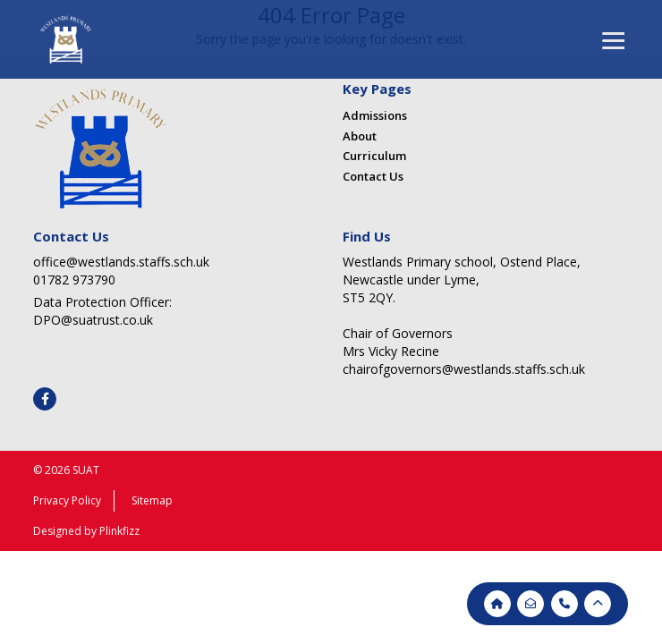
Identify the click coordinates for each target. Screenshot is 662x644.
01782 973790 (74, 280)
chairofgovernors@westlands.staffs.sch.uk (464, 369)
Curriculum (374, 156)
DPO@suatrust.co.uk (93, 320)
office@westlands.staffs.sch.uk (121, 262)
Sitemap (152, 500)
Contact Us (373, 176)
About (360, 136)
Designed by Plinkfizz (86, 531)
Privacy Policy (67, 500)
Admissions (375, 115)
